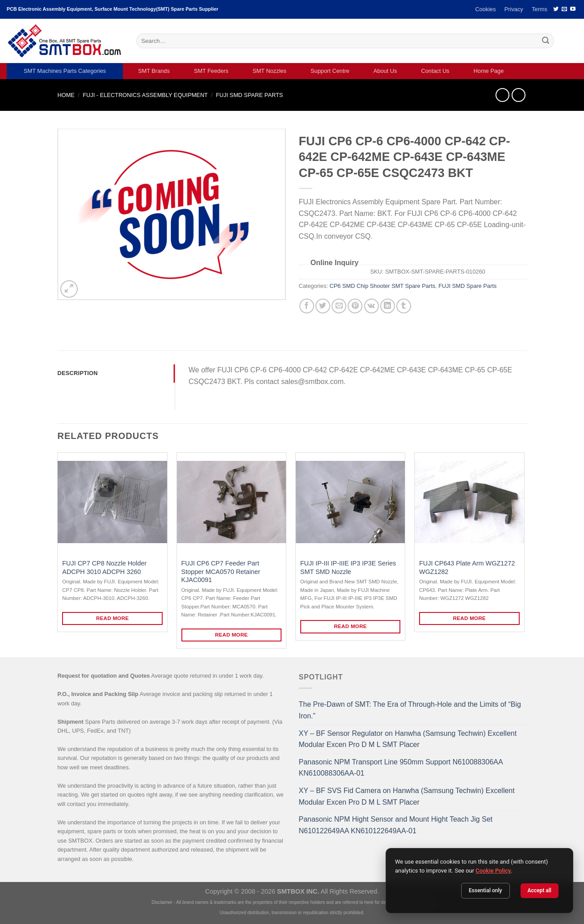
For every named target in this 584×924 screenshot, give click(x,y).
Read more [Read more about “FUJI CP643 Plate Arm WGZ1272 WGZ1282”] (470, 618)
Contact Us (435, 71)
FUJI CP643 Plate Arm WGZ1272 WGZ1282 (467, 567)
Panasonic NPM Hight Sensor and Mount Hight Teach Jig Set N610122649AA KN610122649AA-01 (396, 825)
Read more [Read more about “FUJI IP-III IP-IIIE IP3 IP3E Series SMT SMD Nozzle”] (350, 626)
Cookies (485, 9)
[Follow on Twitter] (556, 9)
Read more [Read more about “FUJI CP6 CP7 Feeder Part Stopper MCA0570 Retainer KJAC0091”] (231, 635)
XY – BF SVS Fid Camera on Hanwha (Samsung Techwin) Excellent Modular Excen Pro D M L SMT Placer (407, 796)
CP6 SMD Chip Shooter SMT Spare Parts (383, 286)
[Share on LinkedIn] (388, 306)
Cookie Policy (493, 871)
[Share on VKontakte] (372, 306)
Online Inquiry (335, 263)
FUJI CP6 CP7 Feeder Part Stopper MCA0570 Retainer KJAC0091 (221, 572)
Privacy (514, 9)
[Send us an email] (564, 9)
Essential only (485, 890)
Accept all (540, 890)
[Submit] (546, 41)
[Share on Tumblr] (404, 306)
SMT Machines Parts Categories (65, 71)
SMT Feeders (211, 71)
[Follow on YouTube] (573, 9)
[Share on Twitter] (323, 306)
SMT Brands (154, 71)
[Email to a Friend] (339, 306)
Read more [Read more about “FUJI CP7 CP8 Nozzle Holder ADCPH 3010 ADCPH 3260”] (113, 618)
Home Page (489, 71)
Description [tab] (78, 373)
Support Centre (330, 71)
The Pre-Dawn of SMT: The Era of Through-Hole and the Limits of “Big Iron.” (410, 710)
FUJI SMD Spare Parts (249, 95)
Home (66, 95)
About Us (385, 71)
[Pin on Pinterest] (355, 306)
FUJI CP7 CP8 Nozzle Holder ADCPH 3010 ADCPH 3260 (104, 567)
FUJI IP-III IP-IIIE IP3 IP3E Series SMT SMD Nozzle (348, 567)
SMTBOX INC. (298, 891)
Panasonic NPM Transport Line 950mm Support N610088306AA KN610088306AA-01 (401, 768)
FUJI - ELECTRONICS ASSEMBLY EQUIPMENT (145, 95)
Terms (540, 9)
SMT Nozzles (269, 71)
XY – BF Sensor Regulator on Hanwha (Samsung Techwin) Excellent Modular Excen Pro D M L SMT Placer (408, 739)
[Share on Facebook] (307, 306)
